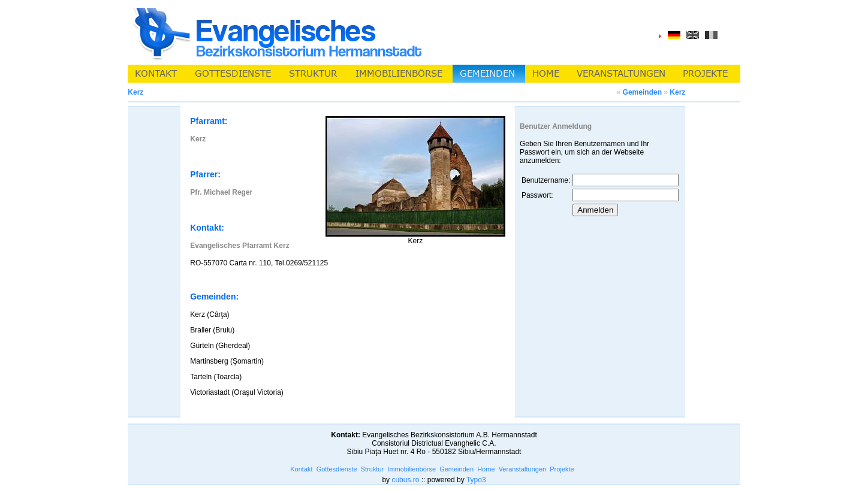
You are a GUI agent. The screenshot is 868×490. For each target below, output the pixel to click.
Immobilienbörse (412, 469)
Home (486, 469)
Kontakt (301, 469)
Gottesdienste (337, 469)
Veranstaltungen (523, 469)
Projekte (562, 469)
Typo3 (476, 480)
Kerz (677, 92)
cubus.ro (405, 480)
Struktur (373, 469)
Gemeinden (642, 92)
